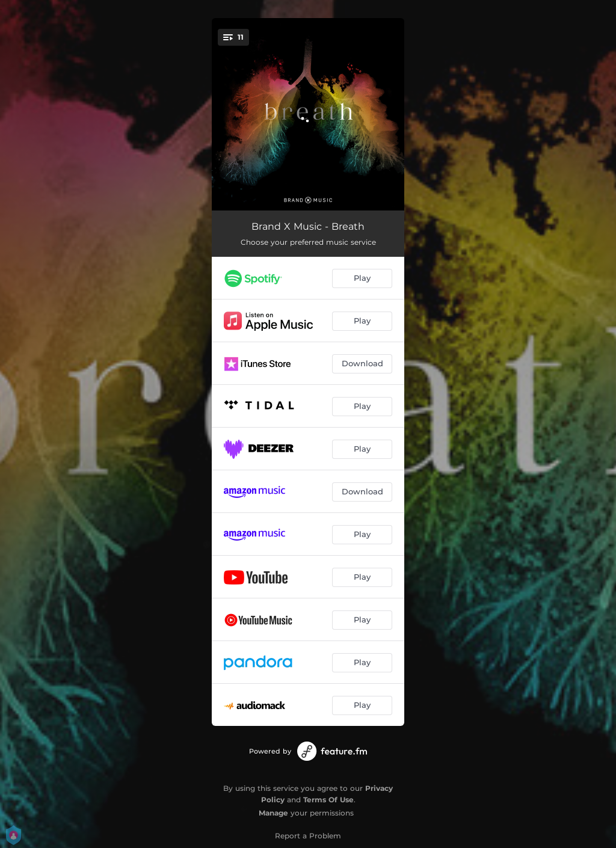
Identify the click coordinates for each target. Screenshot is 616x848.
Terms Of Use (328, 800)
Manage (273, 813)
